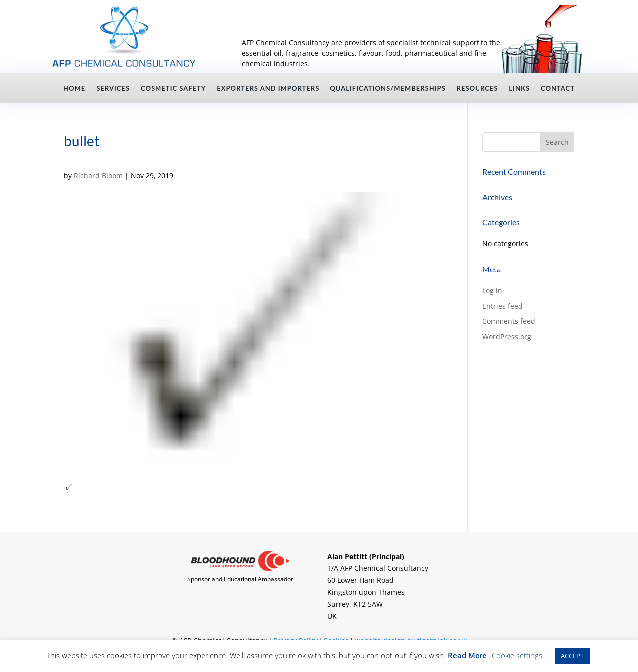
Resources (478, 88)
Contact (558, 88)
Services (113, 88)
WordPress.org (507, 336)
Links (519, 88)
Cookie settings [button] (517, 655)
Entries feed (503, 306)
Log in (492, 291)
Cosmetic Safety (173, 88)
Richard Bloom (98, 176)
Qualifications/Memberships (388, 88)
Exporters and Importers (268, 88)
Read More (467, 655)
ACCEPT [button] (572, 656)
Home (74, 88)
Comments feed (509, 321)
